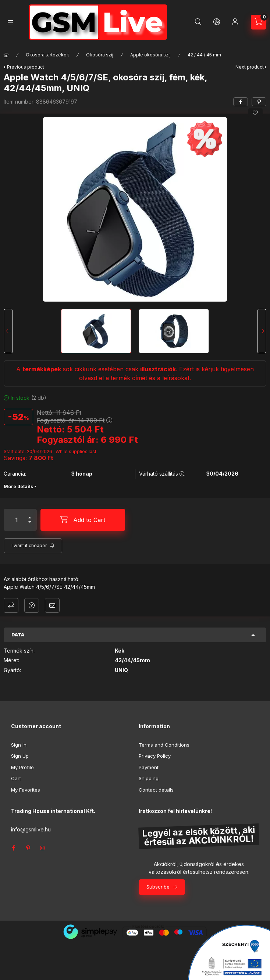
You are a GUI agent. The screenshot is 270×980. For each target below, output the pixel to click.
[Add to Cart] (83, 520)
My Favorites (26, 790)
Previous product (26, 67)
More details (18, 486)
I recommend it (52, 605)
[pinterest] (259, 102)
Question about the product (32, 605)
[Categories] (10, 22)
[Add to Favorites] (255, 113)
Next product (250, 67)
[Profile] (235, 22)
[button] (135, 209)
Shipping (149, 778)
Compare (11, 605)
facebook (13, 848)
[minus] (30, 522)
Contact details (156, 790)
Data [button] (18, 635)
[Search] (198, 22)
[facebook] (241, 102)
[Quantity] (17, 520)
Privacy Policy (155, 756)
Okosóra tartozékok (47, 55)
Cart (16, 778)
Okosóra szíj (100, 55)
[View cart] (259, 22)
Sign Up (20, 756)
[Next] (262, 331)
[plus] (30, 518)
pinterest (28, 848)
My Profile (22, 767)
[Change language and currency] (217, 22)
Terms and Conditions (164, 745)
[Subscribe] (33, 546)
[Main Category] (6, 55)
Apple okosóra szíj (150, 55)
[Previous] (8, 331)
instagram (43, 848)
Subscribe (158, 887)
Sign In (19, 745)
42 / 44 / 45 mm (204, 55)
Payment (149, 767)
